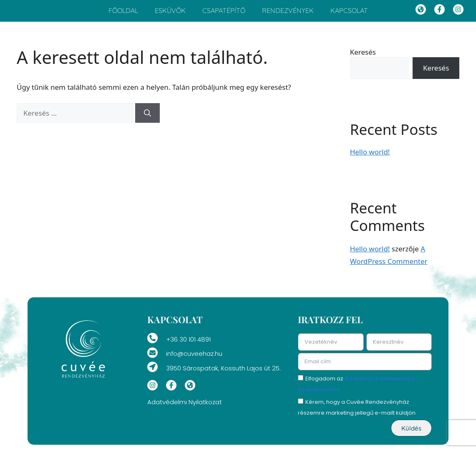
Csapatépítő (224, 13)
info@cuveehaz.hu (194, 358)
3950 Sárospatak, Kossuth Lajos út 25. (223, 373)
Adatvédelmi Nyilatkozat (185, 407)
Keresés (363, 57)
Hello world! (370, 156)
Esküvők (170, 13)
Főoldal (123, 13)
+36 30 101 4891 (188, 344)
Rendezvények (288, 13)
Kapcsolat (349, 13)
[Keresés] (147, 118)
